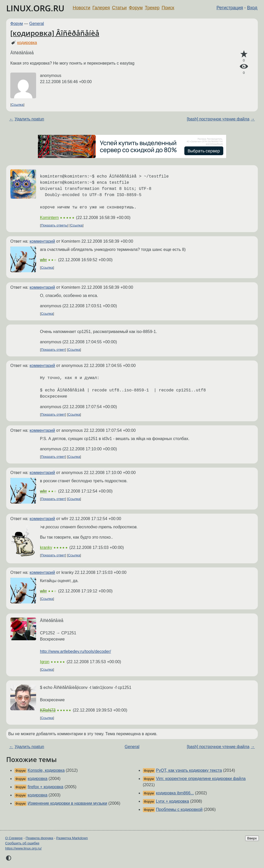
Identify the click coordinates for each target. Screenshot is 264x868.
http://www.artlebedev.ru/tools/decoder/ (75, 651)
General (37, 24)
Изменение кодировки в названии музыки (67, 803)
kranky (46, 547)
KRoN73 (48, 710)
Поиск (168, 8)
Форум (136, 8)
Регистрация (230, 8)
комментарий (42, 241)
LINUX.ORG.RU (35, 8)
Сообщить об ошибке (22, 843)
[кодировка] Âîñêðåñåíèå (55, 33)
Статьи (119, 8)
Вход (252, 8)
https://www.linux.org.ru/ (23, 848)
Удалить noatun (29, 119)
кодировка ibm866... (175, 793)
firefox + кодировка (45, 787)
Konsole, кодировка (46, 770)
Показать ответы (54, 225)
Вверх (252, 838)
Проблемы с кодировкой (179, 809)
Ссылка (17, 105)
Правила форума (40, 838)
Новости (81, 8)
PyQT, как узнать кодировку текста (189, 770)
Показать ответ (53, 350)
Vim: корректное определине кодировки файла (201, 779)
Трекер (152, 8)
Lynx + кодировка (172, 801)
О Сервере (14, 838)
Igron (45, 662)
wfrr (43, 260)
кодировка (27, 43)
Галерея (101, 8)
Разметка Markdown (72, 838)
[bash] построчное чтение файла (218, 119)
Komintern (49, 218)
